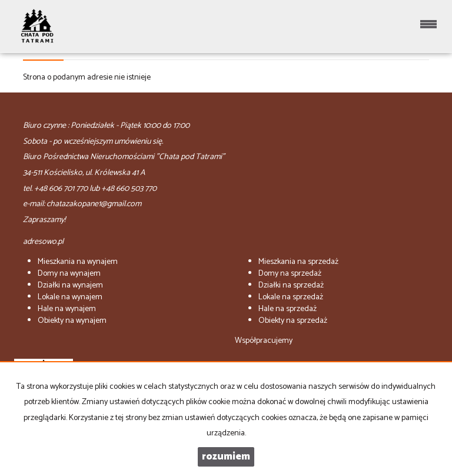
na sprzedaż (298, 262)
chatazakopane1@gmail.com (94, 204)
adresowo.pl (43, 242)
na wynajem (78, 262)
